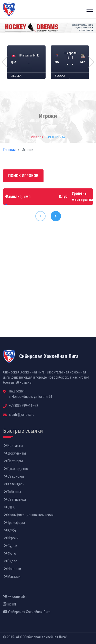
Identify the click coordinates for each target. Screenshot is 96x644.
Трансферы (14, 523)
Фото (10, 553)
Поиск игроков (23, 176)
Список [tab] (37, 137)
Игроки (11, 538)
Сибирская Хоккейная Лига (27, 612)
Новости (13, 569)
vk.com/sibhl (15, 597)
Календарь (14, 484)
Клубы (11, 530)
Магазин (12, 576)
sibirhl (9, 604)
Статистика (15, 499)
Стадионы (14, 476)
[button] (5, 62)
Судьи (11, 546)
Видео (11, 561)
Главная (9, 150)
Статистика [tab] (56, 137)
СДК (9, 507)
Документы (15, 453)
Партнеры (13, 461)
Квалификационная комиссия (29, 515)
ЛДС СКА (17, 76)
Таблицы (13, 492)
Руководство (16, 469)
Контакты (14, 446)
